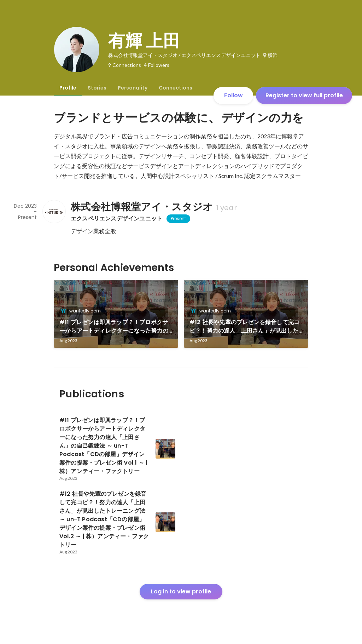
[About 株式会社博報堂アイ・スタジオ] (54, 212)
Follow (233, 95)
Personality (133, 88)
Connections (176, 88)
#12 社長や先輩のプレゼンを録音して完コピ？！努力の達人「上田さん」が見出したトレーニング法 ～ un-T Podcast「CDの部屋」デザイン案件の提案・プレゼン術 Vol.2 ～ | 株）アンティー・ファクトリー (244, 327)
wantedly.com (83, 311)
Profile (68, 88)
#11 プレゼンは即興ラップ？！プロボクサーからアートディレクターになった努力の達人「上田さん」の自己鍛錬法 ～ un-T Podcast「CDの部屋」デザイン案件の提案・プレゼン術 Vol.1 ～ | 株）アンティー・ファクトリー (116, 327)
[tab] (68, 88)
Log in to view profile (181, 591)
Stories (97, 88)
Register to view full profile (304, 95)
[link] (116, 314)
